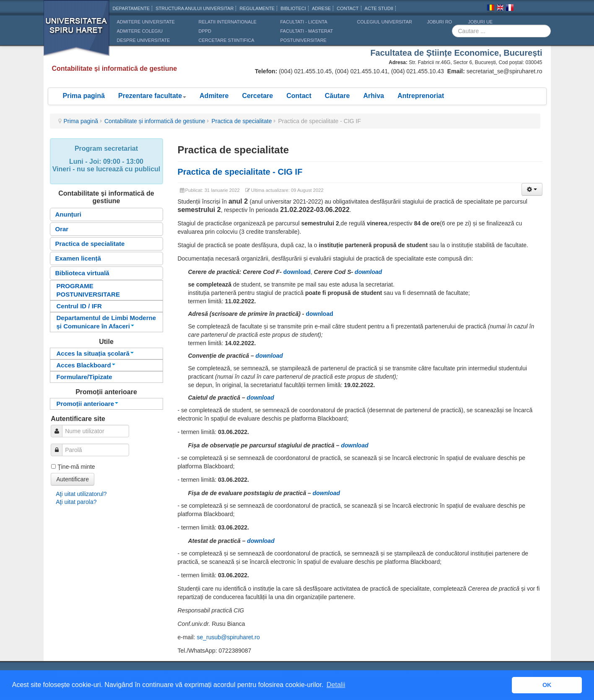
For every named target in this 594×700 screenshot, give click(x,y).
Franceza (510, 9)
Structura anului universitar (195, 8)
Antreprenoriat (421, 96)
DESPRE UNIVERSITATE (144, 40)
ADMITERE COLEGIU (140, 31)
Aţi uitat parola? (76, 502)
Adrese (321, 8)
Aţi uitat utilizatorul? (81, 494)
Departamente (131, 8)
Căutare (337, 96)
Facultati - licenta (304, 22)
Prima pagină (84, 96)
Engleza (500, 9)
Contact (299, 96)
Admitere (214, 96)
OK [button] (547, 685)
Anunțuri (68, 214)
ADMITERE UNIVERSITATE (146, 22)
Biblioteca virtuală (82, 273)
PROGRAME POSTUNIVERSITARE (88, 290)
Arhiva (374, 96)
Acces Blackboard (86, 365)
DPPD (205, 31)
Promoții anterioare (88, 404)
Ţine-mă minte (76, 467)
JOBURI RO (440, 22)
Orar (62, 229)
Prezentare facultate (152, 96)
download (269, 356)
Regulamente (257, 8)
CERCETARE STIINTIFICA (227, 40)
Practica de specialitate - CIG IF (240, 172)
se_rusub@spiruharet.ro (228, 637)
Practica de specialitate (241, 121)
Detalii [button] (336, 685)
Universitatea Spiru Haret (77, 33)
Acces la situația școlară (95, 353)
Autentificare (73, 479)
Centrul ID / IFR (79, 306)
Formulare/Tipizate (84, 377)
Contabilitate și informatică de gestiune (155, 121)
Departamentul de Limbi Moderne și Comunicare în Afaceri (106, 322)
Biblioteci (293, 8)
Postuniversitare (303, 40)
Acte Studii (379, 8)
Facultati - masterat (307, 31)
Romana (490, 9)
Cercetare (257, 96)
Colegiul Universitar (385, 22)
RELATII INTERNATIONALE (228, 22)
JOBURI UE (481, 22)
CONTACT (348, 8)
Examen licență (78, 258)
